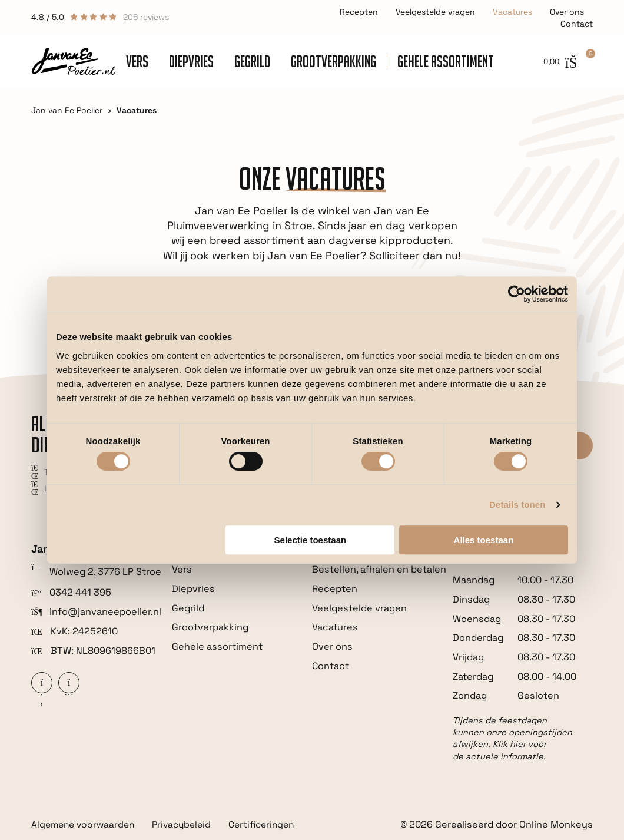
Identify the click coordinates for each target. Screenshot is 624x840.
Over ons (567, 12)
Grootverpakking (333, 61)
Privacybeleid (188, 825)
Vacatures (512, 12)
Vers (137, 61)
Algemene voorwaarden (85, 825)
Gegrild (252, 61)
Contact (577, 24)
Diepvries (191, 61)
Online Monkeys (556, 824)
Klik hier (509, 744)
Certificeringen (272, 825)
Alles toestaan (484, 540)
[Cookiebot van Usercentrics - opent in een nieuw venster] (517, 294)
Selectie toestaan (311, 540)
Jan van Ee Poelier (67, 110)
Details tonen (517, 505)
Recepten (359, 12)
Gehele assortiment (446, 61)
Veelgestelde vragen (435, 12)
